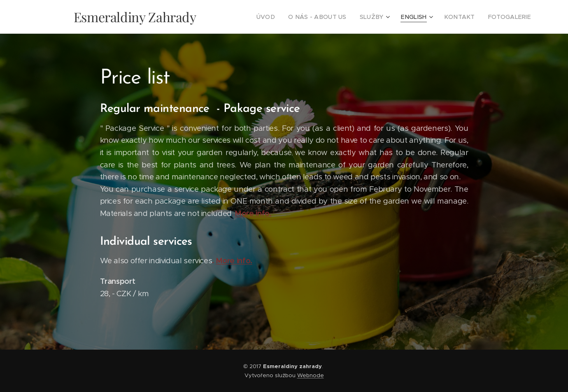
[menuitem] (286, 17)
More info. (253, 213)
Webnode (311, 375)
